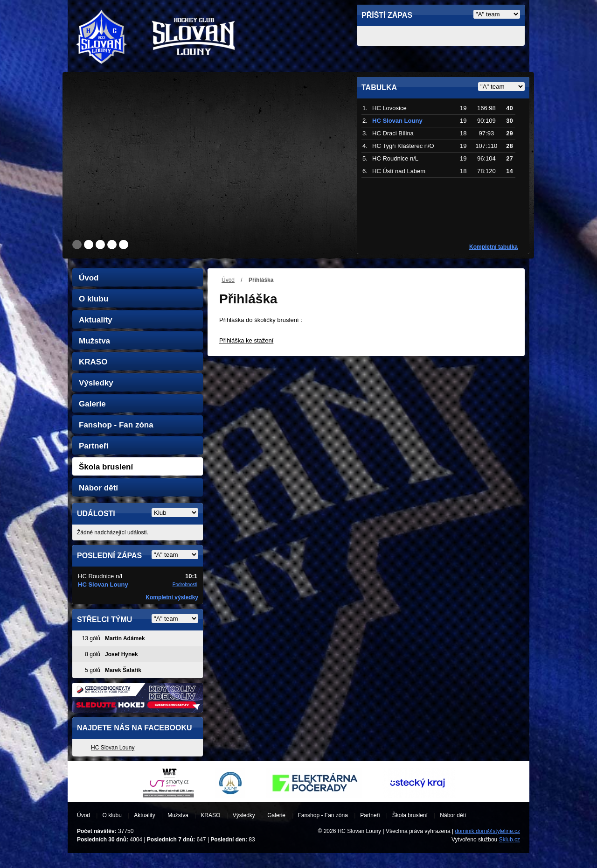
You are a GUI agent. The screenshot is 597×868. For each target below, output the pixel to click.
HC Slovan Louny (113, 748)
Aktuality (96, 320)
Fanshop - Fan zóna (116, 425)
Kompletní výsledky (172, 597)
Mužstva (94, 341)
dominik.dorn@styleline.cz (487, 831)
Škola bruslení (106, 467)
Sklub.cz (510, 840)
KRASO (93, 362)
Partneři (94, 446)
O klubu (94, 299)
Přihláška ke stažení (246, 340)
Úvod (228, 280)
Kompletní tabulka (493, 247)
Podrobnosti (185, 584)
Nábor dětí (98, 488)
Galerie (92, 404)
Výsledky (96, 383)
